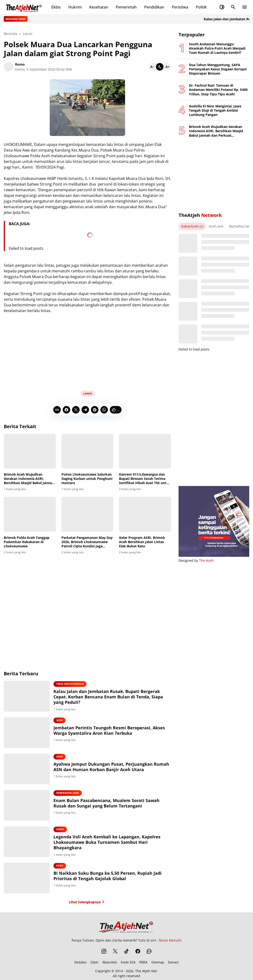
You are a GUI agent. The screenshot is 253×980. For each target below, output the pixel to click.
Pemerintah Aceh (68, 793)
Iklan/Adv (110, 962)
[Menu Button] (245, 7)
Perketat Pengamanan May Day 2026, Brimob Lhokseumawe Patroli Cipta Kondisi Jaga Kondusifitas (87, 542)
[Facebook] (66, 410)
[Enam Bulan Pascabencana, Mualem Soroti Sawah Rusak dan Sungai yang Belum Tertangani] (27, 805)
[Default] (160, 67)
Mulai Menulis (170, 940)
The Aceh (206, 560)
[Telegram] (85, 410)
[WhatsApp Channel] (149, 951)
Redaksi (81, 962)
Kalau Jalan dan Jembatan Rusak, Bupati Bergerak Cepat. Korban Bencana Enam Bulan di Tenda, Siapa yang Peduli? (108, 697)
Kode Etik (128, 962)
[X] (76, 410)
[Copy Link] (57, 410)
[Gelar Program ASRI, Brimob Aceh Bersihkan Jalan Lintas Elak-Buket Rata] (145, 514)
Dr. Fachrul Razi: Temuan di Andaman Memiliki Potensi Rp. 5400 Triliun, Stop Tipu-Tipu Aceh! (218, 90)
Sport (60, 829)
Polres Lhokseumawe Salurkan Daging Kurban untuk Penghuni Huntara (87, 479)
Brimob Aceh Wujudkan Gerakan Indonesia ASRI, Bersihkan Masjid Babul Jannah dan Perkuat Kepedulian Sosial (29, 479)
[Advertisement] (87, 350)
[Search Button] (233, 7)
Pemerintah (126, 7)
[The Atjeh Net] (126, 927)
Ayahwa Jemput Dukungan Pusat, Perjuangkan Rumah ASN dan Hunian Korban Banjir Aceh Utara (111, 767)
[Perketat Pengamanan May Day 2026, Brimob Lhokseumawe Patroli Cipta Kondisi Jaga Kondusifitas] (88, 514)
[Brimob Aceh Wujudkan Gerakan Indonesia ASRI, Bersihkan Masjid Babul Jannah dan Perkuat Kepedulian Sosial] (30, 451)
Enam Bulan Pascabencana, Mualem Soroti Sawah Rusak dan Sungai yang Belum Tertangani (106, 803)
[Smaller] (152, 67)
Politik (201, 7)
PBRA (143, 962)
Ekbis (56, 7)
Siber (95, 962)
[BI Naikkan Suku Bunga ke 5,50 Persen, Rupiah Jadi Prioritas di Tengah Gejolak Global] (27, 878)
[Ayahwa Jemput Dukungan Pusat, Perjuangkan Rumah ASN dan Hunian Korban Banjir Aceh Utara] (27, 769)
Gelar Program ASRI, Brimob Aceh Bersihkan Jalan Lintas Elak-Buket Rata (142, 542)
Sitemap (158, 962)
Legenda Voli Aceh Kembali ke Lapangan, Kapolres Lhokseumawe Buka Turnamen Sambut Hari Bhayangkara (107, 842)
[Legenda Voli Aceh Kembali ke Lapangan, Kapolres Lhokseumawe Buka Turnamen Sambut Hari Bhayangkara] (27, 842)
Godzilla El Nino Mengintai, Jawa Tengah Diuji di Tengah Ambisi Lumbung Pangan (215, 110)
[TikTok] (126, 951)
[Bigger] (167, 67)
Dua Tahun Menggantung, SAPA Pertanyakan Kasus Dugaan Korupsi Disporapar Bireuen (218, 69)
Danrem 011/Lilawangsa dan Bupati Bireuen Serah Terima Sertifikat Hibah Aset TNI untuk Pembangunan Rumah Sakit (145, 479)
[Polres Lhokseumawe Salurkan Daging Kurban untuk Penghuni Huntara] (88, 451)
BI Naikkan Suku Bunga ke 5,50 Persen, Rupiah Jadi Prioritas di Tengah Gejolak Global (108, 876)
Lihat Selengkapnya (88, 902)
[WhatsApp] (104, 410)
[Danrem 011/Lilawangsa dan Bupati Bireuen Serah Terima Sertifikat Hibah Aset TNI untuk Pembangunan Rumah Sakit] (145, 451)
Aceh (59, 720)
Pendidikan (154, 7)
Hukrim (75, 7)
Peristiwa (180, 7)
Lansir (88, 393)
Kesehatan (99, 7)
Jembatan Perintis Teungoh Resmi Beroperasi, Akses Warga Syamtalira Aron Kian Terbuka (109, 731)
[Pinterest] (95, 410)
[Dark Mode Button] (222, 7)
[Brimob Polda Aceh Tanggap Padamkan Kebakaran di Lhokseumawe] (30, 514)
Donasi (173, 962)
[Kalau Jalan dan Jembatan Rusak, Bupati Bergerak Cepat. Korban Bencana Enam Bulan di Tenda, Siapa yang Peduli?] (27, 696)
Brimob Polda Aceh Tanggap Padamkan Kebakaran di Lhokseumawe (27, 542)
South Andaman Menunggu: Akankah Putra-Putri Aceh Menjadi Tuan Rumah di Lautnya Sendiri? (217, 48)
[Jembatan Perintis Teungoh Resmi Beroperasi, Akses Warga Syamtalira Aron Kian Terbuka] (27, 733)
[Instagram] (104, 951)
